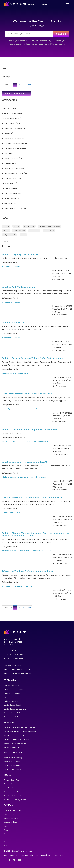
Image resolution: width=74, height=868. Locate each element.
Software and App (11, 148)
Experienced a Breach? (13, 810)
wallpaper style (9, 235)
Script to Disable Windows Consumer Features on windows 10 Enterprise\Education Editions (35, 534)
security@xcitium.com (24, 673)
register (20, 44)
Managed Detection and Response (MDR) (21, 727)
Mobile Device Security (13, 705)
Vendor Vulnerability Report (15, 800)
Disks (5, 133)
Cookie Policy (58, 855)
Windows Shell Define (13, 322)
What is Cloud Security (13, 758)
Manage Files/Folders (13, 143)
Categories (9, 100)
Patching (7, 203)
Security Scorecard (11, 784)
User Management (12, 193)
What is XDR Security (12, 765)
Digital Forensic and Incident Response (20, 731)
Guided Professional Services (16, 743)
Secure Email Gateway (13, 717)
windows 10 (7, 266)
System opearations (16, 409)
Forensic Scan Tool (12, 780)
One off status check (13, 173)
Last (29, 85)
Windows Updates (10, 113)
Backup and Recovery (13, 168)
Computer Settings (12, 138)
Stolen (6, 231)
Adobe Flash (29, 226)
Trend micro (49, 231)
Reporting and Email (12, 208)
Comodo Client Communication (23, 441)
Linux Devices (19, 231)
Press (6, 830)
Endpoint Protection (12, 693)
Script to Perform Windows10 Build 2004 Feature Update (32, 358)
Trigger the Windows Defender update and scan (28, 571)
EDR (5, 697)
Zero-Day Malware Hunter (14, 796)
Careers (7, 842)
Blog (6, 826)
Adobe (16, 226)
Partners (7, 846)
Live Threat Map (10, 788)
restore (5, 513)
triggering (28, 586)
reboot (5, 441)
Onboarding (7, 188)
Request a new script (16, 93)
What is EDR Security (12, 769)
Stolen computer (10, 118)
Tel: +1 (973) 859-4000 (13, 654)
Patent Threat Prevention (14, 689)
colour (23, 235)
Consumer (36, 551)
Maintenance (9, 178)
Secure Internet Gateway (50, 226)
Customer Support (11, 747)
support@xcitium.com (21, 669)
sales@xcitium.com (18, 665)
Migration (7, 163)
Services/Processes (12, 128)
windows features (9, 551)
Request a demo (11, 822)
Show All (6, 108)
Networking (8, 198)
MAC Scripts (9, 123)
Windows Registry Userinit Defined (21, 254)
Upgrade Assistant (38, 477)
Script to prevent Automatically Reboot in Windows (29, 429)
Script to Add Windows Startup (18, 287)
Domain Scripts (10, 158)
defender (18, 586)
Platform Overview (11, 685)
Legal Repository (43, 855)
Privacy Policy (28, 855)
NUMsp (6, 226)
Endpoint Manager (11, 701)
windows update (9, 373)
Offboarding (7, 183)
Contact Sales (9, 814)
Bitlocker (7, 153)
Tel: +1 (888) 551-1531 (12, 650)
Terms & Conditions (12, 855)
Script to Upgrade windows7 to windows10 (25, 462)
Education (47, 551)
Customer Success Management (17, 739)
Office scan (34, 231)
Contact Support (11, 818)
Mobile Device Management (15, 709)
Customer (8, 834)
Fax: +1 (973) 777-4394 (13, 658)
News (6, 838)
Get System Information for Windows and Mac (27, 394)
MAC (4, 409)
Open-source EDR (11, 792)
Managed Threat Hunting (14, 735)
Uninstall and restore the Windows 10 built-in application (32, 497)
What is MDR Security (13, 762)
